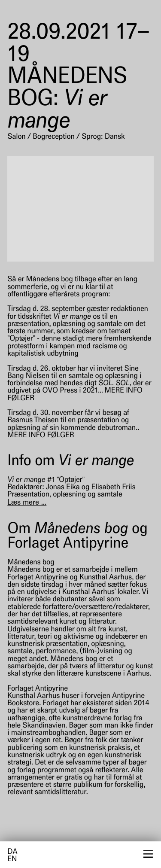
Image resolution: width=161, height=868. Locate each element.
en (12, 860)
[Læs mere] (27, 503)
